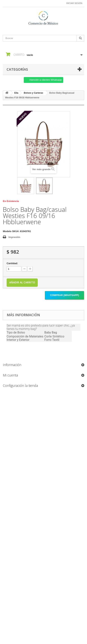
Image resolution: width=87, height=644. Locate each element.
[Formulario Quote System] (43, 508)
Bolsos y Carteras (33, 93)
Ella (16, 93)
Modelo (7, 231)
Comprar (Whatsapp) (64, 295)
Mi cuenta (10, 375)
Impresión (14, 237)
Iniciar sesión (74, 3)
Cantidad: (12, 263)
